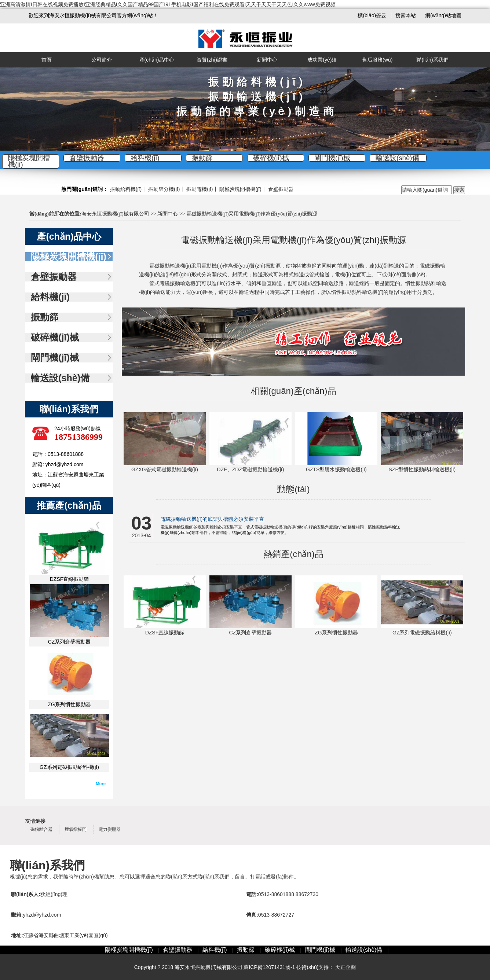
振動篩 (202, 158)
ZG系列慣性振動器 (69, 704)
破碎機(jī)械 (271, 158)
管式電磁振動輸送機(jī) (175, 283)
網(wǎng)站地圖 (443, 15)
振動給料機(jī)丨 (128, 189)
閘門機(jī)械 (332, 158)
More (101, 784)
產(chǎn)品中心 (157, 60)
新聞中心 (267, 60)
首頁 (47, 60)
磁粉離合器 (41, 829)
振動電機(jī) (200, 189)
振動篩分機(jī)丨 (167, 189)
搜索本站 (406, 15)
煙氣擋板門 (76, 829)
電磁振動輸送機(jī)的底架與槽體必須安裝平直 (212, 519)
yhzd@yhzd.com (42, 915)
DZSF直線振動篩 (70, 579)
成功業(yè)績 (322, 60)
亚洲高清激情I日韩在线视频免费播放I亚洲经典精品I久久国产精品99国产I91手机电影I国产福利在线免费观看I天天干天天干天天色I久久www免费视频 (168, 4)
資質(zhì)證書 (212, 60)
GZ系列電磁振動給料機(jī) (69, 767)
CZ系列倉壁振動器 (70, 642)
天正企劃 (345, 967)
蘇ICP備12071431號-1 (269, 967)
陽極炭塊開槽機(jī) (29, 161)
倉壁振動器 (87, 158)
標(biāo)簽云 (373, 15)
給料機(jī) (145, 158)
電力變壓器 (110, 829)
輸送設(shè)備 (397, 158)
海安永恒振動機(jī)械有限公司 (115, 214)
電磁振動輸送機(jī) (170, 266)
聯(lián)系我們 (432, 60)
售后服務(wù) (377, 60)
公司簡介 (102, 60)
